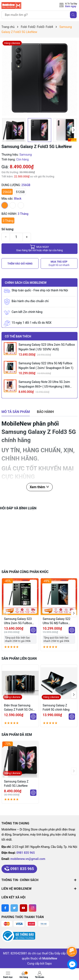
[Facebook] (5, 908)
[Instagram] (33, 908)
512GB (20, 192)
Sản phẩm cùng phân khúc (25, 572)
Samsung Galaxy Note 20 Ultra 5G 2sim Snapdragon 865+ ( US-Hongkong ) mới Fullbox (44, 384)
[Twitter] (14, 908)
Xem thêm (39, 487)
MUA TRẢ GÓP (59, 264)
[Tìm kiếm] (73, 15)
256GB (7, 192)
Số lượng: (8, 229)
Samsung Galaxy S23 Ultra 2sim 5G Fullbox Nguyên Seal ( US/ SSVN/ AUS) (47, 347)
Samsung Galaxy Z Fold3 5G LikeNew (16, 784)
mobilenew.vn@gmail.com (28, 859)
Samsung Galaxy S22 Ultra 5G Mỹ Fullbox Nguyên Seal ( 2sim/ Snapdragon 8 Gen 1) (46, 366)
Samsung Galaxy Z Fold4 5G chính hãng (56, 707)
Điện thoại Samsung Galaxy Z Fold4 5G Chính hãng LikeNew (20, 708)
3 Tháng (8, 221)
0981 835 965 (26, 853)
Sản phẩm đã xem (17, 735)
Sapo (48, 964)
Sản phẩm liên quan (19, 659)
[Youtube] (23, 908)
